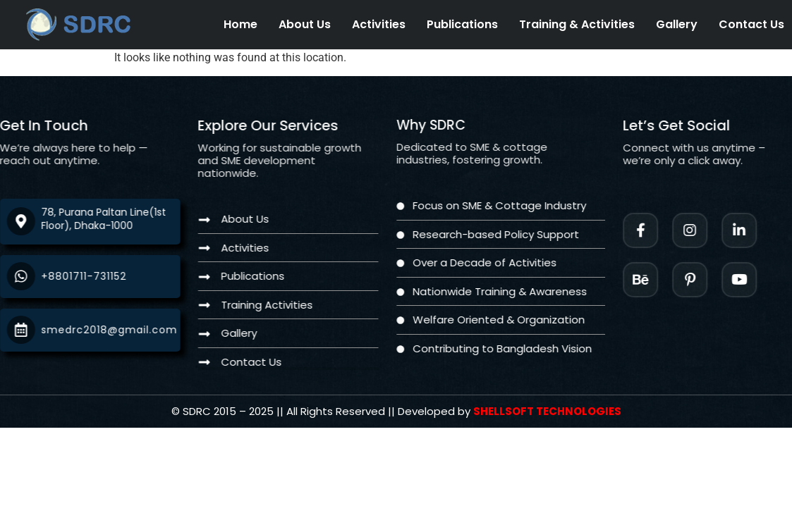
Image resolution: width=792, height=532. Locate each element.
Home (240, 24)
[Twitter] (757, 280)
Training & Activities (577, 24)
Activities (379, 24)
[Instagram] (707, 230)
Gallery (677, 24)
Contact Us (751, 24)
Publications (462, 24)
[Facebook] (658, 230)
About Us (305, 24)
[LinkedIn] (757, 230)
